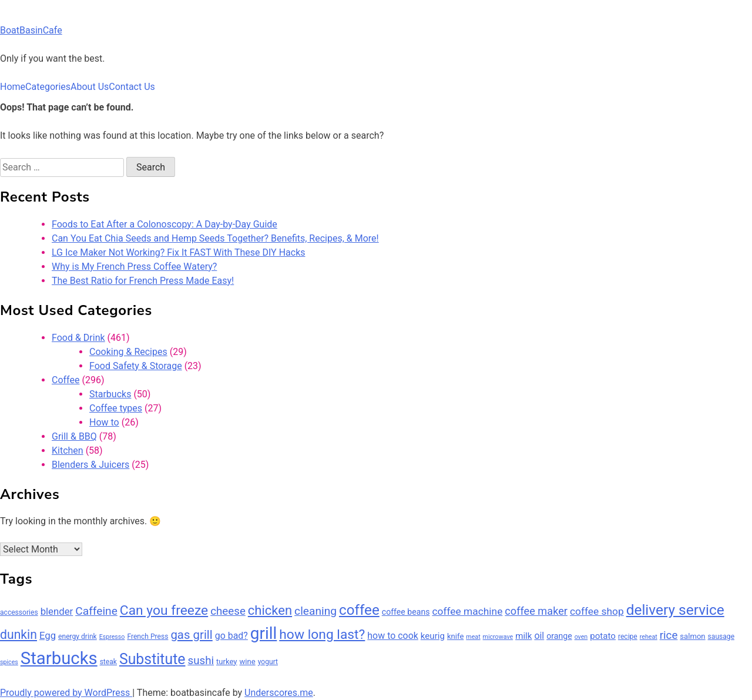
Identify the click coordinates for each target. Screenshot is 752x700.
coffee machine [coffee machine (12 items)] (467, 611)
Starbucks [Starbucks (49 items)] (59, 658)
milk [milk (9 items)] (523, 636)
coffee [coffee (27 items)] (359, 610)
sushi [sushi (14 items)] (201, 661)
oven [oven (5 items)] (581, 637)
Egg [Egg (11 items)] (48, 635)
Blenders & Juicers (90, 465)
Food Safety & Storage (136, 366)
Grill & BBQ (74, 436)
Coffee (66, 380)
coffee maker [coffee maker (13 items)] (536, 611)
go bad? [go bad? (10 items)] (231, 636)
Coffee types (116, 408)
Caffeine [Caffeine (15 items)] (96, 611)
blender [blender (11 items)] (57, 611)
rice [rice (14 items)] (669, 635)
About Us (90, 87)
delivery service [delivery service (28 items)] (675, 610)
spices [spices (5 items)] (9, 662)
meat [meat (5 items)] (473, 637)
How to (104, 422)
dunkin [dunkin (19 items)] (19, 634)
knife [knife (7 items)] (455, 636)
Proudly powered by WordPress (66, 693)
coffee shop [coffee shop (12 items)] (597, 611)
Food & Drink (78, 338)
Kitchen (68, 451)
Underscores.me (279, 693)
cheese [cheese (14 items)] (228, 611)
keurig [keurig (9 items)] (433, 636)
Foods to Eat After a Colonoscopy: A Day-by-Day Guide (164, 224)
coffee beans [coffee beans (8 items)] (406, 612)
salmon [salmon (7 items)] (692, 636)
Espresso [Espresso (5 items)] (112, 637)
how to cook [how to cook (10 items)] (393, 636)
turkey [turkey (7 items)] (227, 662)
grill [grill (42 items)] (263, 633)
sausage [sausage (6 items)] (721, 637)
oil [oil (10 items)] (539, 636)
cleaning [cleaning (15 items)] (315, 611)
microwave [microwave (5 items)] (498, 637)
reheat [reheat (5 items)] (649, 637)
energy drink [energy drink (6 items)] (78, 637)
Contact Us (132, 87)
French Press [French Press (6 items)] (147, 637)
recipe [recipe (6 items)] (628, 637)
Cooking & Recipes (128, 352)
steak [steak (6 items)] (108, 662)
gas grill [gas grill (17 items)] (191, 635)
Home (13, 87)
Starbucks (110, 394)
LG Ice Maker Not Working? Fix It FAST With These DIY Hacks (179, 252)
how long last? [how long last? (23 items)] (322, 634)
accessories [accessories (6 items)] (19, 612)
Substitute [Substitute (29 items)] (152, 659)
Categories (48, 87)
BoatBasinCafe (31, 30)
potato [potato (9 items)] (603, 636)
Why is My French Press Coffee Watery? (134, 267)
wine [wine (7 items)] (248, 662)
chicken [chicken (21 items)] (270, 610)
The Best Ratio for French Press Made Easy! (143, 281)
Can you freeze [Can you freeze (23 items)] (164, 610)
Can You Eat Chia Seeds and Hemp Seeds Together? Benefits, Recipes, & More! (215, 238)
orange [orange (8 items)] (559, 636)
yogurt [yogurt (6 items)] (268, 662)
